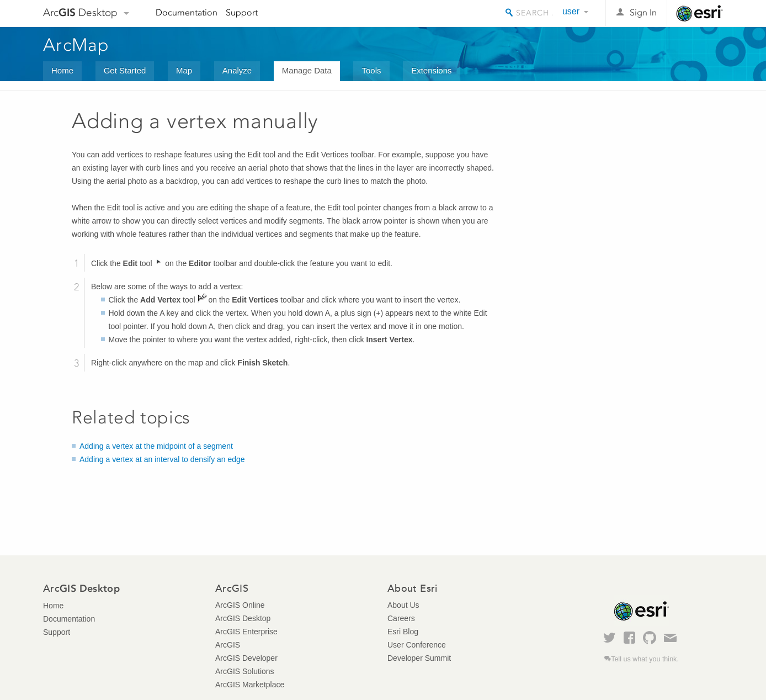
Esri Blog (403, 632)
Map (184, 70)
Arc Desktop (80, 12)
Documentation (187, 12)
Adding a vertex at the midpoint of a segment (156, 446)
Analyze (237, 70)
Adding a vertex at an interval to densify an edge (162, 459)
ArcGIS (228, 645)
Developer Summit (419, 658)
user (571, 11)
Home (62, 70)
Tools (371, 70)
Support (242, 12)
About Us (403, 605)
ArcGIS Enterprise (246, 632)
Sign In (643, 12)
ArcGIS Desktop (243, 618)
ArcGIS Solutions (245, 671)
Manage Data (307, 70)
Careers (401, 618)
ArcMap (76, 45)
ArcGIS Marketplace (250, 685)
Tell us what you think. (645, 659)
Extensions (431, 70)
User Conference (417, 645)
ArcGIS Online (240, 605)
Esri (699, 13)
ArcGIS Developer (246, 658)
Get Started (125, 70)
